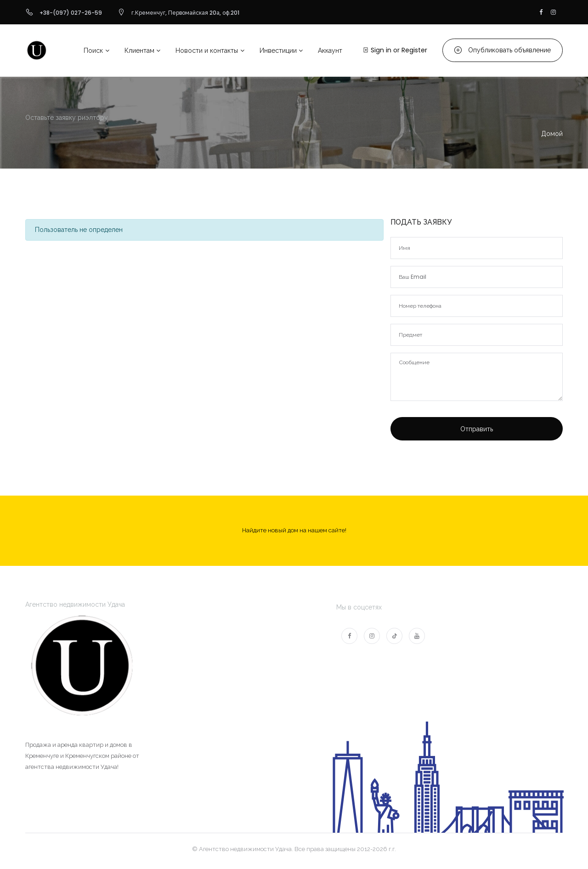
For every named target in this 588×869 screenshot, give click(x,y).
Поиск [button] (93, 51)
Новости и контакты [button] (207, 51)
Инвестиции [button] (278, 51)
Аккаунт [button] (330, 51)
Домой (552, 134)
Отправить (477, 429)
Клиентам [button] (139, 51)
